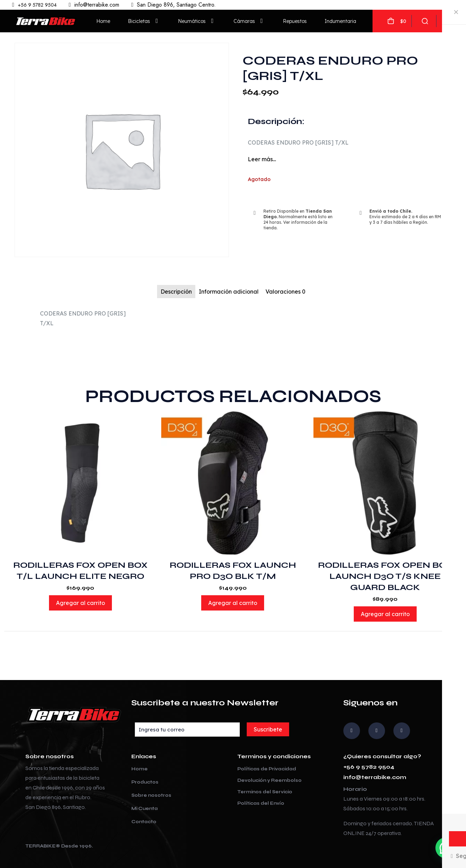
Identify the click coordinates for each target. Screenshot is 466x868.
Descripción (176, 292)
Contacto (144, 822)
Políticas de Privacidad (267, 769)
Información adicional (229, 292)
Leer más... (262, 159)
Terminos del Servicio (265, 792)
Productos (145, 782)
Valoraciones (285, 292)
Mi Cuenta (145, 809)
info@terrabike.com (375, 777)
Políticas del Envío (261, 803)
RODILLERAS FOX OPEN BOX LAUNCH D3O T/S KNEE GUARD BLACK (385, 576)
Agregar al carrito (80, 603)
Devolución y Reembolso (269, 780)
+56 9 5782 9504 (369, 767)
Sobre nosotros (151, 795)
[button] (446, 848)
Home (140, 769)
